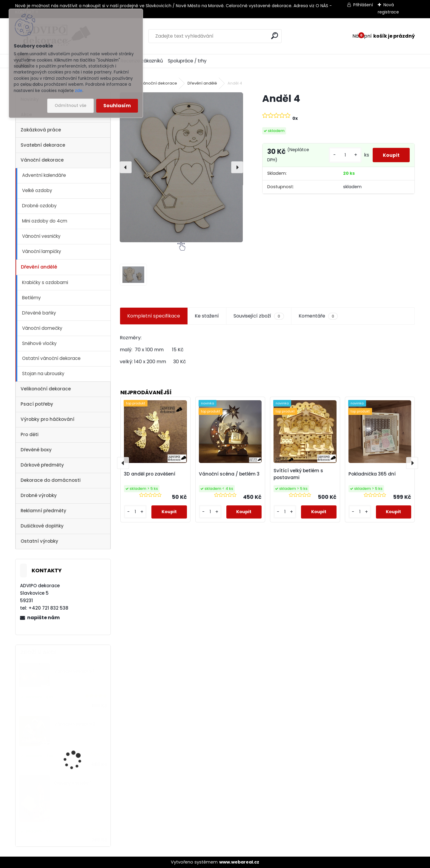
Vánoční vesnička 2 (75, 724)
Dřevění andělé (39, 267)
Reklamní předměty (43, 511)
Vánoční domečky (42, 328)
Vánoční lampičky (42, 251)
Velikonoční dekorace (46, 389)
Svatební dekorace (43, 145)
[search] (275, 36)
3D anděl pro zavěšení (150, 474)
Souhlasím (117, 106)
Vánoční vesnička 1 (74, 671)
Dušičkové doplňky (42, 526)
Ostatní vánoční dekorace (51, 358)
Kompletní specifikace (154, 316)
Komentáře (318, 316)
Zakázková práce (41, 130)
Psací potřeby (37, 404)
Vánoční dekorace (42, 160)
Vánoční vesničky (41, 236)
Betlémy (32, 298)
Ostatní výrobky (39, 541)
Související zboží (259, 316)
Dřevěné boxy (36, 450)
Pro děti (30, 434)
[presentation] (126, 167)
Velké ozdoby (37, 190)
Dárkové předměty (42, 465)
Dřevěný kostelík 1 (73, 783)
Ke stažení (207, 316)
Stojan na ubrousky (43, 374)
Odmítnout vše (70, 106)
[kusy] (343, 157)
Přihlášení (363, 5)
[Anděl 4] (181, 167)
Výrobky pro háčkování (47, 419)
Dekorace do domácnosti (51, 480)
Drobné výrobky (39, 495)
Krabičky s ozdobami (45, 282)
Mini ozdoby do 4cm (45, 221)
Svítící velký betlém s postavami (298, 474)
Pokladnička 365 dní (372, 474)
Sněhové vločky (39, 343)
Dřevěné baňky (39, 313)
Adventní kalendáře (44, 175)
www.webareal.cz (239, 862)
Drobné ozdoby (39, 206)
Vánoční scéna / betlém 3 (229, 474)
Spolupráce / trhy (187, 61)
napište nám (43, 618)
